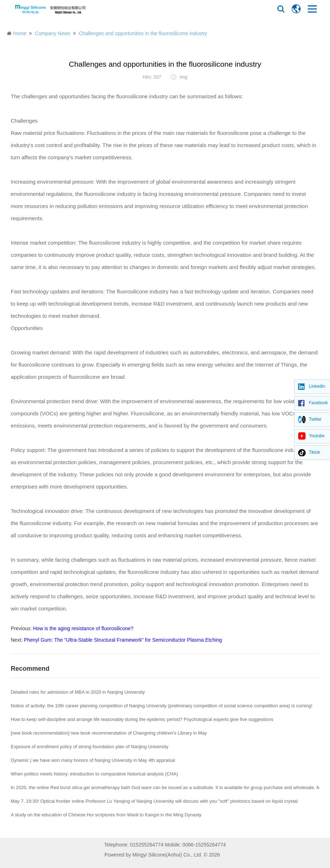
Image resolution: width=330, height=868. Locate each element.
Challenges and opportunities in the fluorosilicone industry (143, 33)
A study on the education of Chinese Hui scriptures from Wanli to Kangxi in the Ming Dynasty (106, 815)
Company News (52, 33)
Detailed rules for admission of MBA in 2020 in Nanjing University (78, 692)
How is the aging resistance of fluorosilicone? (83, 628)
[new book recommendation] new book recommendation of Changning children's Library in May (109, 733)
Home (20, 33)
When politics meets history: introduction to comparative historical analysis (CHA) (94, 774)
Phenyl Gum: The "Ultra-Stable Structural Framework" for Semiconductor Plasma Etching (123, 640)
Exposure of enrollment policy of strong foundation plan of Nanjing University (90, 747)
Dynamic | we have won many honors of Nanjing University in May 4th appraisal (93, 760)
